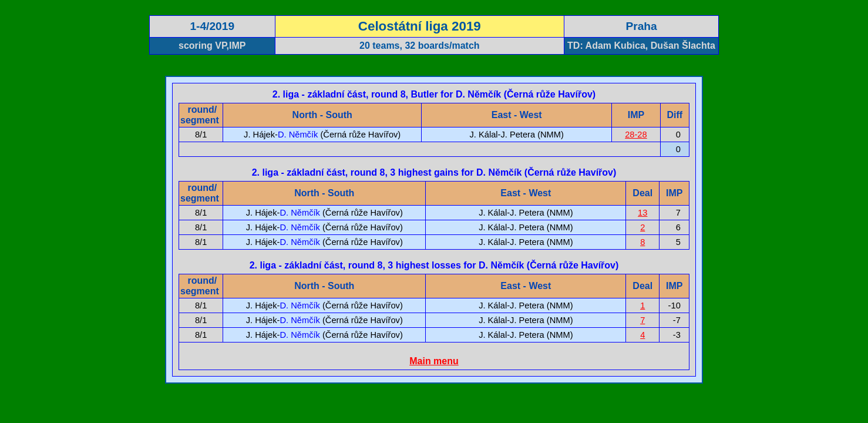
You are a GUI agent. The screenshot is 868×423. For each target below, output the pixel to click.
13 (642, 213)
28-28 (636, 135)
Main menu (434, 361)
